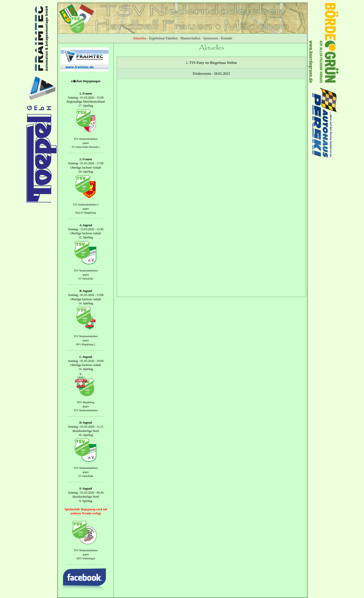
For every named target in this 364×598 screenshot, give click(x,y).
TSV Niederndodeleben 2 (86, 205)
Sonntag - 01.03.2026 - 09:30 (86, 493)
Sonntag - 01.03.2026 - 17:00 (86, 164)
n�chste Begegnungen (86, 81)
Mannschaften (190, 38)
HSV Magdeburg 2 (86, 344)
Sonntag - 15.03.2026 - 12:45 (86, 229)
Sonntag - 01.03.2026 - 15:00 (86, 98)
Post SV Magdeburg (86, 213)
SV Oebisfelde (86, 279)
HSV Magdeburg (86, 402)
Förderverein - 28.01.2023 (211, 74)
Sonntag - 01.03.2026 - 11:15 (86, 427)
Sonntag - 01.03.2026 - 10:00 (86, 361)
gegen (86, 143)
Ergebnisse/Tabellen (163, 38)
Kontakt (226, 38)
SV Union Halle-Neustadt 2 (86, 147)
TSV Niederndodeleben (86, 139)
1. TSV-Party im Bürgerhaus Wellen (211, 63)
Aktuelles (140, 38)
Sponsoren (210, 38)
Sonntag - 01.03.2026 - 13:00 (86, 295)
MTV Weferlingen (86, 559)
